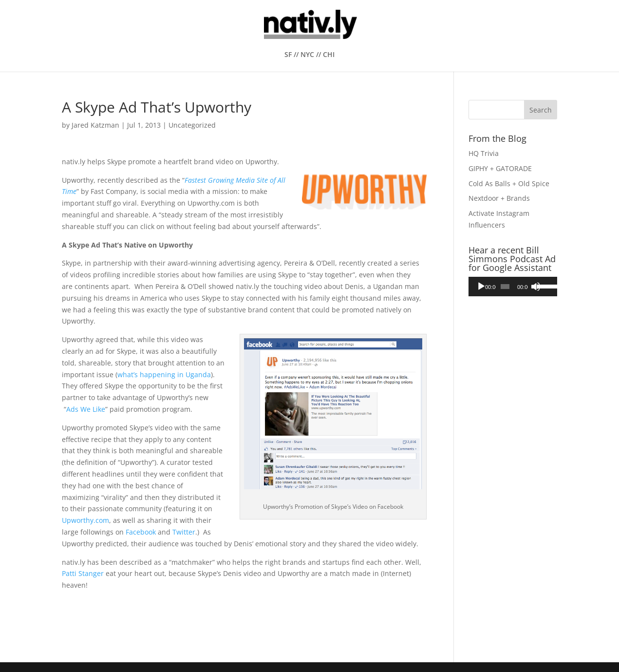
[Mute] (536, 287)
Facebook (141, 532)
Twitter (184, 532)
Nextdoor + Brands (499, 198)
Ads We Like (86, 409)
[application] (513, 287)
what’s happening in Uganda (164, 374)
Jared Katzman (95, 125)
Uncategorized (192, 125)
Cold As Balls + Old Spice (509, 183)
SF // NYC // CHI (309, 55)
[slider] (505, 287)
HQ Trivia (484, 153)
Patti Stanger (83, 573)
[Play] (481, 287)
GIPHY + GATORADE (500, 168)
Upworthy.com (85, 520)
